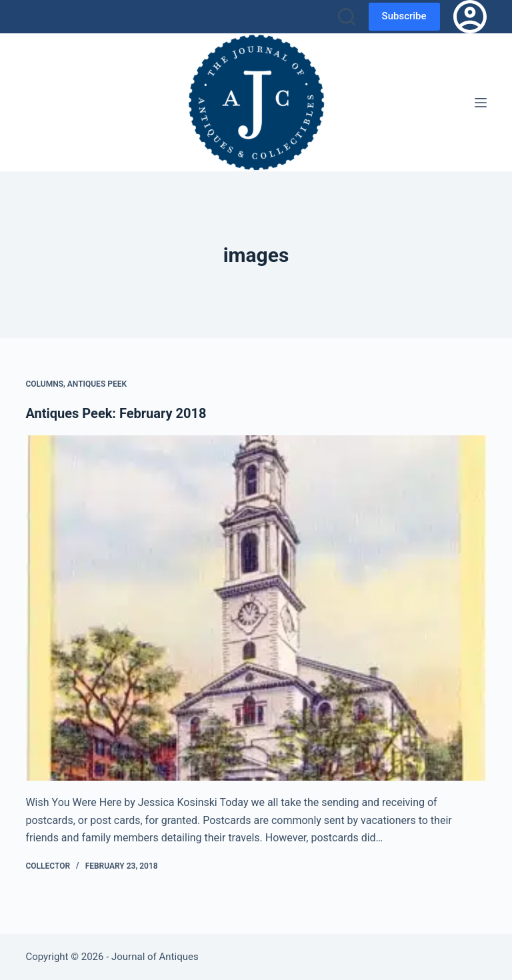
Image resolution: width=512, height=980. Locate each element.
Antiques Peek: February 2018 (116, 413)
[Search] (347, 17)
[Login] (470, 17)
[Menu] (481, 103)
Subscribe (404, 16)
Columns (44, 384)
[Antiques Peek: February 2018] (256, 608)
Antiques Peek (97, 384)
